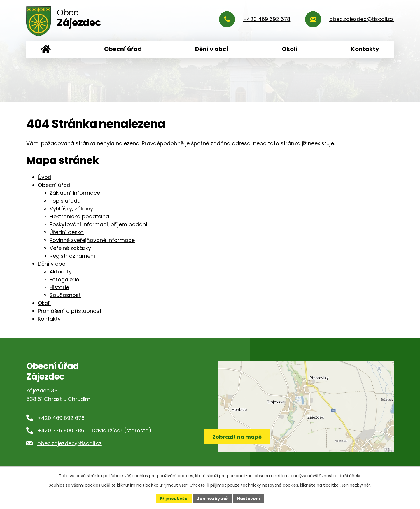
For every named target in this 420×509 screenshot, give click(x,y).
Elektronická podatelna (79, 216)
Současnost (65, 295)
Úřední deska (67, 232)
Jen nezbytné (212, 499)
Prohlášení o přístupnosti (70, 311)
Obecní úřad (123, 49)
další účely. (350, 476)
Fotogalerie (64, 279)
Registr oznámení (72, 256)
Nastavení (249, 499)
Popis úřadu (65, 201)
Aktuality (61, 272)
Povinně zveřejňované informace (92, 240)
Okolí (290, 49)
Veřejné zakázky (70, 248)
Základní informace (75, 193)
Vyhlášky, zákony (71, 209)
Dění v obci (212, 49)
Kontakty (365, 49)
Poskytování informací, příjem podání (98, 224)
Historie (59, 287)
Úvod (46, 49)
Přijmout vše (174, 499)
